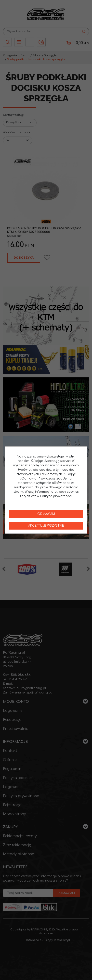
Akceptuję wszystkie (46, 526)
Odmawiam (46, 514)
